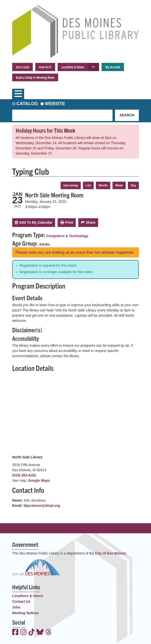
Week (119, 185)
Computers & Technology (67, 236)
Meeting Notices (25, 613)
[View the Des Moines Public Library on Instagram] (23, 633)
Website (55, 104)
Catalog (27, 104)
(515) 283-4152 (24, 475)
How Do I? (45, 67)
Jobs (16, 607)
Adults (44, 244)
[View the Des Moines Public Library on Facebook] (15, 633)
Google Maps (39, 480)
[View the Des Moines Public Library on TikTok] (32, 633)
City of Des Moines (111, 553)
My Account (113, 67)
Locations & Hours (73, 67)
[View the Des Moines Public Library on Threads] (49, 633)
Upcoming (71, 185)
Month (103, 185)
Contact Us (21, 601)
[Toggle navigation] (18, 94)
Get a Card (22, 67)
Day (133, 185)
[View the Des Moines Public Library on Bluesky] (40, 633)
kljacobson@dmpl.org (42, 506)
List (88, 185)
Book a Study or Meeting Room (35, 77)
